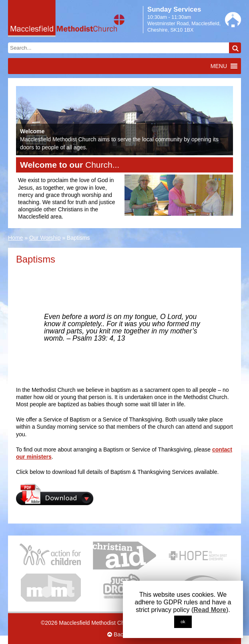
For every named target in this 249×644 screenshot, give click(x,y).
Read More (210, 610)
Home (15, 238)
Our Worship (45, 238)
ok (183, 622)
